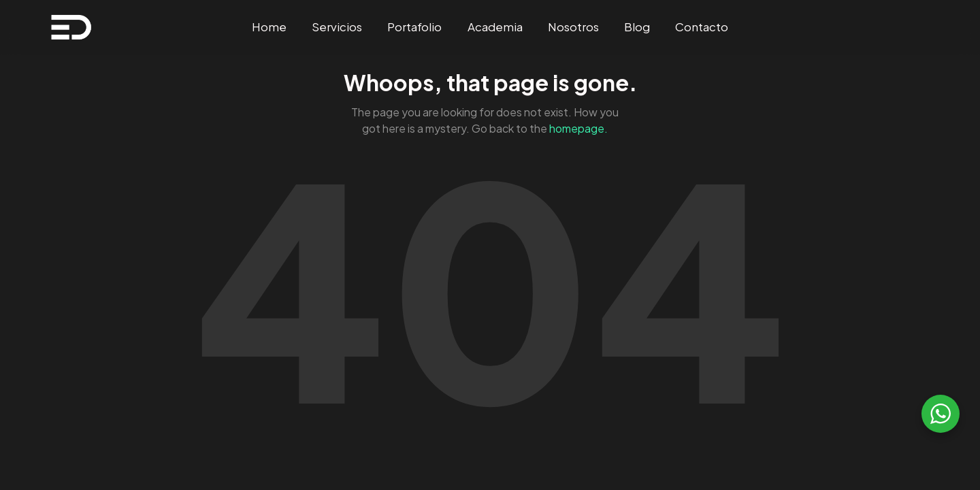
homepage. (578, 128)
